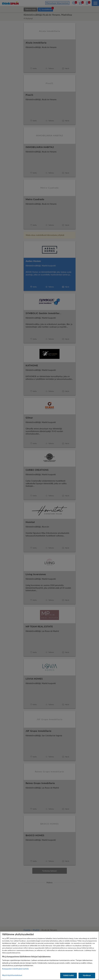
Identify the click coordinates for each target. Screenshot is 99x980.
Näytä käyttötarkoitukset (12, 975)
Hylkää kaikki (69, 975)
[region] (49, 956)
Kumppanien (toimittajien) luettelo (15, 969)
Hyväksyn (87, 975)
